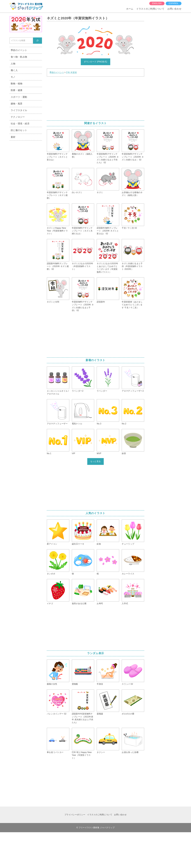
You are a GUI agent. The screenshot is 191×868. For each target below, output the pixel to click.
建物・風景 (17, 104)
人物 (13, 64)
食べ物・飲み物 (19, 57)
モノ (13, 77)
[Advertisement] (95, 98)
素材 (13, 137)
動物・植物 (17, 84)
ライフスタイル (19, 110)
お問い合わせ (174, 9)
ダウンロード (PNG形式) (95, 62)
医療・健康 (17, 90)
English (157, 3)
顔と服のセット (19, 130)
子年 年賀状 (71, 72)
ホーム (130, 9)
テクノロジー (18, 117)
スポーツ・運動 (19, 97)
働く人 (14, 70)
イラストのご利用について (150, 9)
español (174, 3)
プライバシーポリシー (75, 815)
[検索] (38, 41)
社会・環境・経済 (20, 124)
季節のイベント (57, 72)
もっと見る (96, 461)
